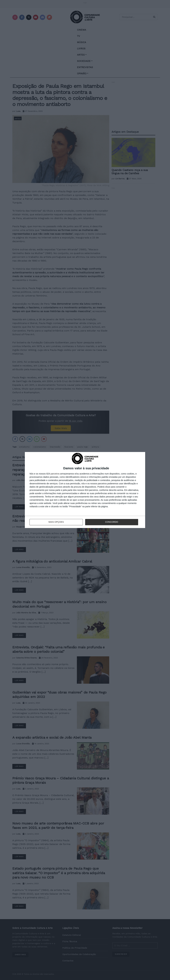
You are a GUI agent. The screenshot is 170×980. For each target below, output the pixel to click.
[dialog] (85, 490)
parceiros (55, 474)
